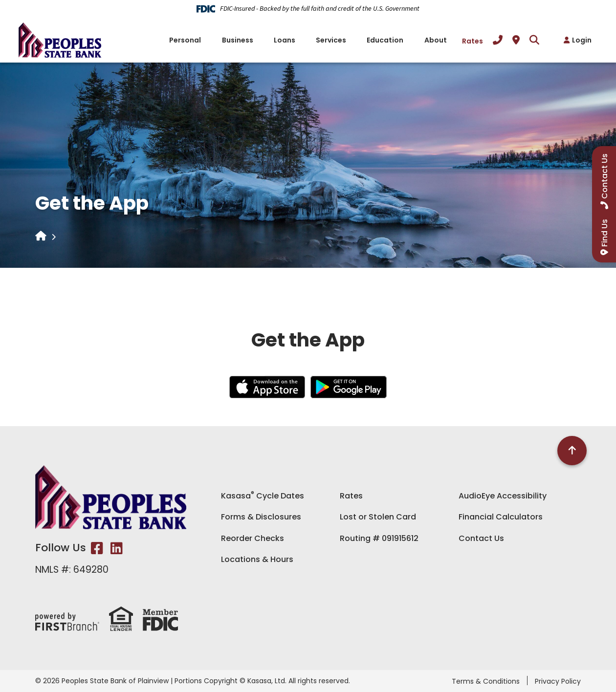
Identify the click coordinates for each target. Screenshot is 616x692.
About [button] (436, 40)
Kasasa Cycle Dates (263, 496)
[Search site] (534, 40)
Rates (473, 41)
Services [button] (331, 40)
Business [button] (238, 40)
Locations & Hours (257, 559)
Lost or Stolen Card (378, 517)
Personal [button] (185, 40)
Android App (349, 387)
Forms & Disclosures (261, 517)
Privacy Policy (558, 681)
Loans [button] (285, 40)
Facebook (97, 548)
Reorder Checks (253, 538)
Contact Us (481, 538)
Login (582, 40)
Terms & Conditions (486, 681)
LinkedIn (117, 548)
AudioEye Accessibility (503, 496)
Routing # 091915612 (379, 538)
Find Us (605, 233)
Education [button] (385, 40)
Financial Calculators (501, 517)
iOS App (267, 387)
